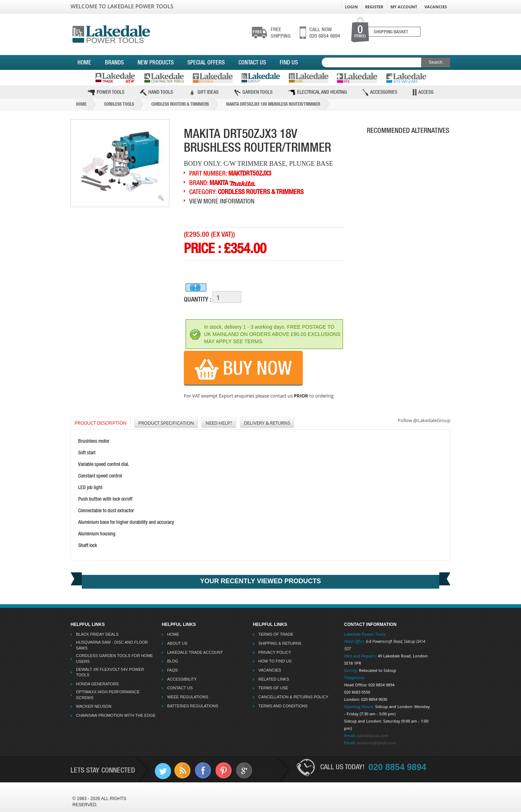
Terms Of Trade (276, 634)
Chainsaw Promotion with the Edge (116, 715)
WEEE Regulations (188, 697)
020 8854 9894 (325, 33)
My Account (404, 7)
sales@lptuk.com (373, 735)
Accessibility (182, 679)
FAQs (172, 670)
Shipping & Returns (280, 643)
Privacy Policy (275, 652)
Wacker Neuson (94, 706)
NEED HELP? (219, 423)
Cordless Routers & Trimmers (180, 104)
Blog (173, 661)
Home (84, 62)
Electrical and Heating (317, 92)
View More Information (222, 201)
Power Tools (106, 92)
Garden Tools (253, 92)
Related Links (274, 679)
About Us (177, 643)
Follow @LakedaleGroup (424, 420)
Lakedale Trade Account (195, 652)
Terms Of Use (273, 688)
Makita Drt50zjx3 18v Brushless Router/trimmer (273, 104)
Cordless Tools (119, 104)
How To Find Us (275, 661)
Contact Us (252, 62)
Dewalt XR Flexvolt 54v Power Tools (110, 672)
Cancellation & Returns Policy (293, 697)
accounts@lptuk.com (376, 743)
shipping (281, 33)
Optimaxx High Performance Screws (108, 695)
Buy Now (243, 369)
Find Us (289, 62)
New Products (156, 62)
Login (351, 7)
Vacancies (436, 7)
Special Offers (206, 62)
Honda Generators (97, 684)
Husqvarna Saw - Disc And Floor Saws (112, 645)
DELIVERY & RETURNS (267, 423)
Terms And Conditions (283, 706)
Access (423, 92)
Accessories (380, 92)
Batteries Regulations (193, 706)
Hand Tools (156, 92)
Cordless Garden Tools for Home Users (115, 659)
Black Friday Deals (97, 634)
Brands (114, 62)
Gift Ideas (204, 92)
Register (374, 7)
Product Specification (166, 423)
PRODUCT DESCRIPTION (101, 423)
